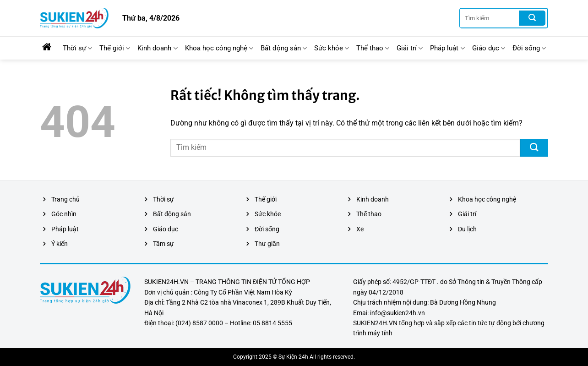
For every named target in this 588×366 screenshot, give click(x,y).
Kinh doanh (157, 48)
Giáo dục (489, 48)
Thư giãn (267, 244)
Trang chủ (65, 199)
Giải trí (410, 48)
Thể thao (373, 48)
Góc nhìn (64, 214)
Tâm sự (163, 244)
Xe (360, 229)
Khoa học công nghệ (219, 48)
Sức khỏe (332, 48)
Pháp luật (447, 48)
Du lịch (467, 229)
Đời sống (529, 48)
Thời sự (77, 48)
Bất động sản (284, 48)
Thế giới (115, 48)
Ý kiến (60, 244)
